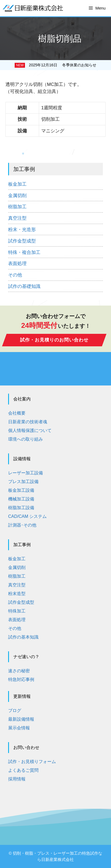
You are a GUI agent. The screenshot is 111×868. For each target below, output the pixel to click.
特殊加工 (17, 611)
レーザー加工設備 (26, 473)
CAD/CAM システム (27, 516)
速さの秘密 (19, 671)
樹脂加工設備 (21, 508)
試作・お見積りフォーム (32, 762)
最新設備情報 (21, 719)
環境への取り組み (26, 439)
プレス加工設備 (23, 482)
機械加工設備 (21, 499)
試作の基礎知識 (24, 286)
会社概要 (17, 413)
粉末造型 (17, 594)
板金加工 (17, 184)
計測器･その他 (22, 525)
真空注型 (17, 218)
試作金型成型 (22, 241)
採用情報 (17, 779)
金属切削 (17, 196)
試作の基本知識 (23, 637)
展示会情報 (19, 728)
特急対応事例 (21, 679)
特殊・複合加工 (24, 252)
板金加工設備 (21, 490)
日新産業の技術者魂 (28, 422)
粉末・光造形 (22, 230)
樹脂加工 (17, 207)
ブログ (15, 710)
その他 (15, 275)
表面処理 (17, 264)
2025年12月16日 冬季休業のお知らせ (62, 65)
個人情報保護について (30, 430)
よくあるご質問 (23, 770)
